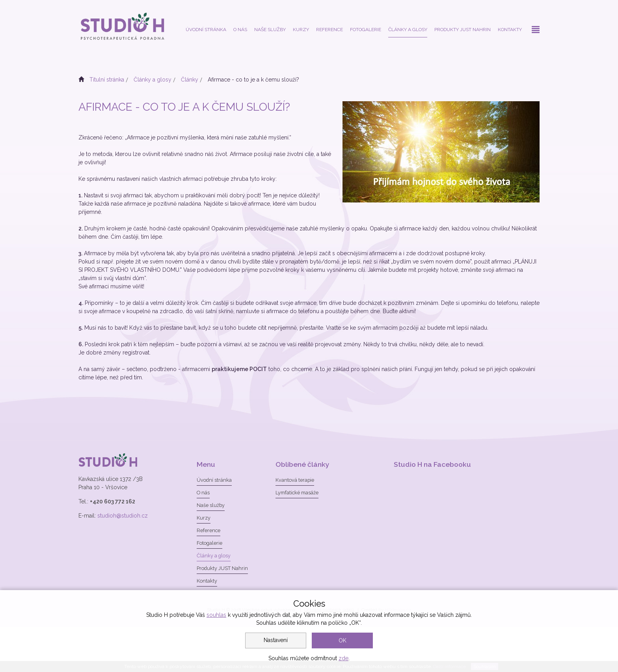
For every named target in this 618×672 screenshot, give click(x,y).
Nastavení (276, 640)
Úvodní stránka (206, 30)
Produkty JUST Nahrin (463, 30)
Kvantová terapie (295, 480)
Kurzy (301, 30)
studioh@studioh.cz (123, 516)
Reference (329, 30)
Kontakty (510, 30)
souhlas (216, 615)
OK (343, 640)
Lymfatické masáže (297, 493)
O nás (240, 30)
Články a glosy (408, 30)
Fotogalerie (366, 30)
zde (343, 658)
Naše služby (270, 30)
